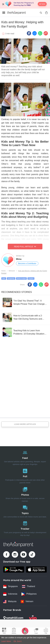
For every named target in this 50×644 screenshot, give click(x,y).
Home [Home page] (3, 271)
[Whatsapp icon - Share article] (40, 33)
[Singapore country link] (10, 587)
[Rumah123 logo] (13, 619)
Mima (19, 259)
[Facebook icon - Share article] (29, 33)
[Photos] (25, 494)
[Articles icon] (14, 631)
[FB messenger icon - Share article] (35, 33)
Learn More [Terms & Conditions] (6, 641)
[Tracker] (25, 528)
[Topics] (25, 511)
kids (4, 278)
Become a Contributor (27, 263)
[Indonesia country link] (10, 594)
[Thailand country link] (28, 587)
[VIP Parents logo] (33, 619)
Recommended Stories (17, 292)
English (31, 278)
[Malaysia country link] (10, 602)
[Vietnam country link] (27, 602)
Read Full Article (25, 247)
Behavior (12, 271)
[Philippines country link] (29, 594)
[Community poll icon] (46, 631)
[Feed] (25, 457)
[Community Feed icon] (36, 631)
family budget (21, 278)
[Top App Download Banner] (25, 4)
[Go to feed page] (17, 13)
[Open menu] (4, 13)
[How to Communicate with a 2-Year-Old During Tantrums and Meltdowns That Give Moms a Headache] (25, 317)
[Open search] (41, 13)
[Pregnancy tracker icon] (25, 631)
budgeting (11, 278)
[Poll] (25, 476)
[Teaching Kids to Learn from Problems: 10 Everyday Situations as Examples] (25, 332)
